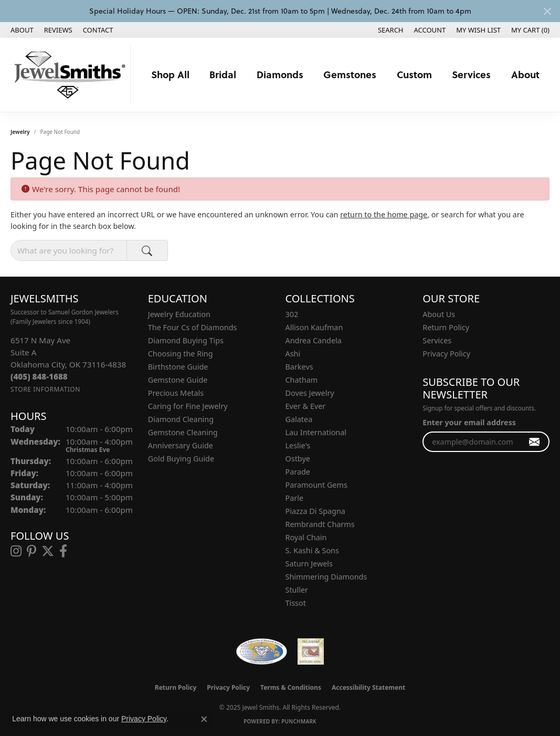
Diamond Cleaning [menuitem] (181, 419)
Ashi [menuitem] (293, 354)
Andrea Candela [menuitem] (314, 340)
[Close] (547, 11)
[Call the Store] (39, 376)
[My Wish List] (478, 30)
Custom (414, 74)
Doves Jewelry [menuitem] (310, 393)
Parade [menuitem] (298, 472)
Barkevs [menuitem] (299, 367)
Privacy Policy (446, 354)
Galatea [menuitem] (299, 419)
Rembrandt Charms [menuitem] (320, 524)
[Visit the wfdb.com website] (262, 651)
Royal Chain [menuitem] (306, 537)
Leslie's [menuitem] (298, 445)
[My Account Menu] (430, 30)
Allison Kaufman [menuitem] (314, 327)
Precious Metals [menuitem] (176, 393)
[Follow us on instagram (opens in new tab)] (16, 551)
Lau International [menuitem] (316, 432)
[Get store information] (45, 389)
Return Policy (446, 327)
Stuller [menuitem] (297, 590)
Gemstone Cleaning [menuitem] (183, 432)
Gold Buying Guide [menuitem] (181, 459)
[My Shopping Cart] (530, 30)
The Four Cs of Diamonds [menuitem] (193, 327)
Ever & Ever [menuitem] (306, 406)
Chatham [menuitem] (302, 380)
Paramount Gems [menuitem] (316, 485)
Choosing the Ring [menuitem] (181, 354)
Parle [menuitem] (295, 498)
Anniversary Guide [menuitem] (181, 445)
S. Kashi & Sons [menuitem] (312, 550)
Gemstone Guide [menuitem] (178, 380)
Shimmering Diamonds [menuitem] (326, 577)
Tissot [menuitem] (296, 603)
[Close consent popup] (204, 719)
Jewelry (20, 132)
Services (471, 74)
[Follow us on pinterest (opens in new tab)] (31, 551)
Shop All (170, 74)
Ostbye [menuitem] (298, 459)
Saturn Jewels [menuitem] (309, 564)
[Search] (391, 30)
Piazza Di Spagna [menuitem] (315, 511)
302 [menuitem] (292, 314)
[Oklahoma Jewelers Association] (311, 651)
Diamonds (280, 74)
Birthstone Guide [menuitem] (178, 367)
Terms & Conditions (291, 687)
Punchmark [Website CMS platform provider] (299, 721)
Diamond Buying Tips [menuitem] (186, 340)
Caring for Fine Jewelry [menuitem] (188, 406)
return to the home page (384, 214)
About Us (439, 314)
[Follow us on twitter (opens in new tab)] (48, 551)
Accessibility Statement (368, 687)
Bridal (223, 74)
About (525, 74)
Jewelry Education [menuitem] (179, 314)
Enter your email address (469, 422)
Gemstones (350, 74)
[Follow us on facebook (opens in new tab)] (63, 551)
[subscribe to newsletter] (535, 442)
